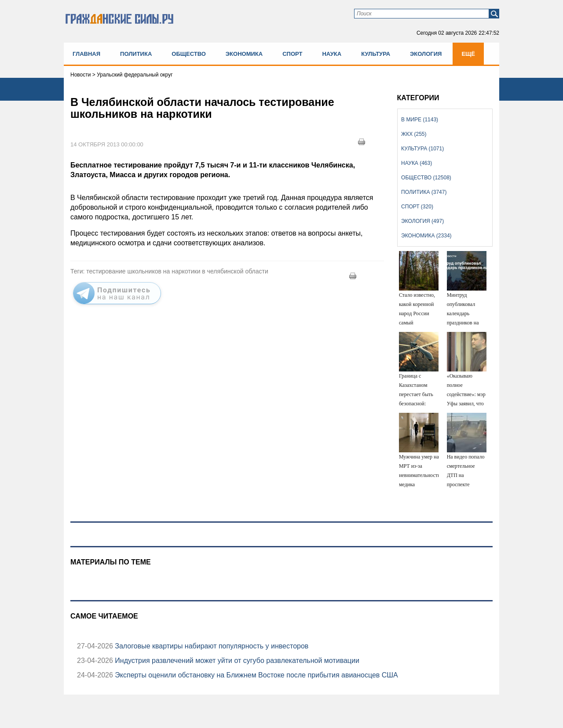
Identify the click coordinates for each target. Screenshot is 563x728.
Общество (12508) (426, 178)
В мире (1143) (420, 120)
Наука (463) (417, 163)
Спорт (292, 54)
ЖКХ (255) (414, 134)
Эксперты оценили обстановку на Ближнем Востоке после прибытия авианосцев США (256, 675)
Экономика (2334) (426, 236)
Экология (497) (422, 221)
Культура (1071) (422, 149)
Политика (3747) (424, 192)
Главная (86, 54)
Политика (136, 54)
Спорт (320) (417, 207)
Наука (332, 54)
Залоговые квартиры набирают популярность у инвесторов (211, 646)
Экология (426, 54)
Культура (376, 54)
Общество (189, 54)
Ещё (468, 54)
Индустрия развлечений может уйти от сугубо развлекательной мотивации (236, 661)
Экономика (244, 54)
